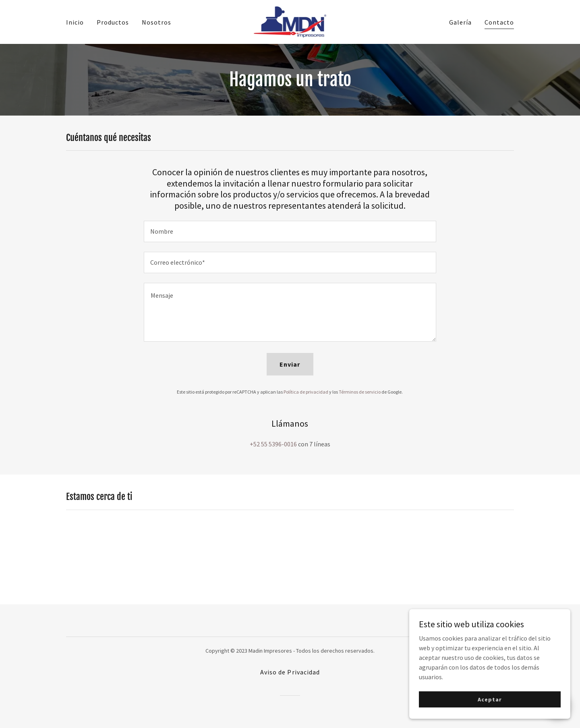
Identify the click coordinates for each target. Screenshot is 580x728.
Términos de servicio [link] (360, 392)
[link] (290, 21)
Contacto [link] (499, 22)
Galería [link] (460, 22)
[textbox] (290, 231)
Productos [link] (113, 22)
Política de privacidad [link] (306, 392)
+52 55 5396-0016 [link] (273, 444)
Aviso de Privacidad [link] (290, 672)
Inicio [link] (75, 22)
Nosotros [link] (156, 22)
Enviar (290, 364)
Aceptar (490, 699)
